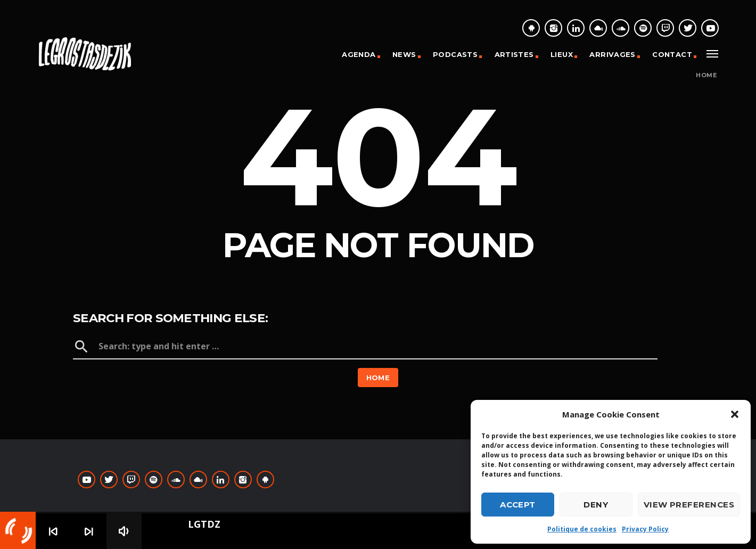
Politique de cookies (582, 529)
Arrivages (613, 54)
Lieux (562, 54)
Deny (596, 505)
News (404, 54)
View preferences (689, 505)
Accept (518, 505)
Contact (672, 54)
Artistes (514, 54)
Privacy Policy (645, 529)
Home (706, 75)
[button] (735, 414)
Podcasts (455, 54)
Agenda (359, 54)
